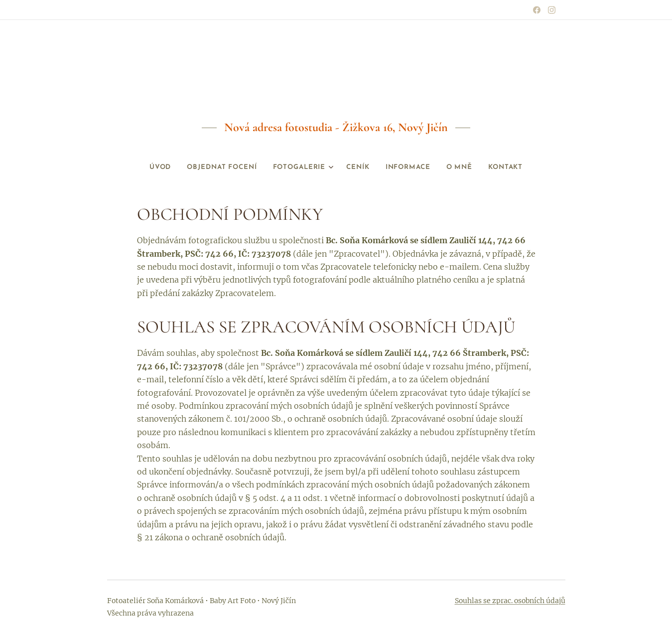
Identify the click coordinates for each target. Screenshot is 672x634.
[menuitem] (143, 167)
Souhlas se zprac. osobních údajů (510, 601)
